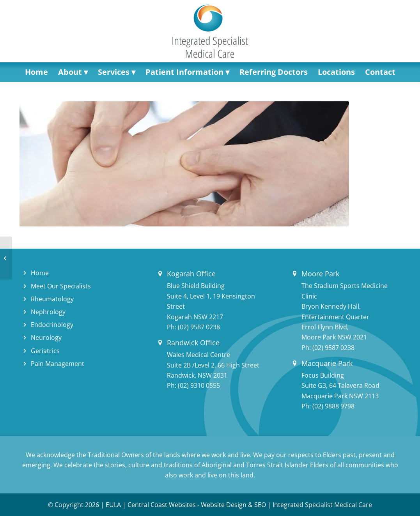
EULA (113, 505)
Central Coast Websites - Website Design (187, 505)
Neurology (46, 338)
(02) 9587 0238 (199, 327)
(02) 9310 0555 (199, 385)
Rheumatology (52, 299)
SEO (260, 505)
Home (40, 273)
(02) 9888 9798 (333, 406)
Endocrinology (52, 325)
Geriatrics (45, 351)
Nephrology (48, 312)
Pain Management (58, 364)
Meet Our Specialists (61, 286)
